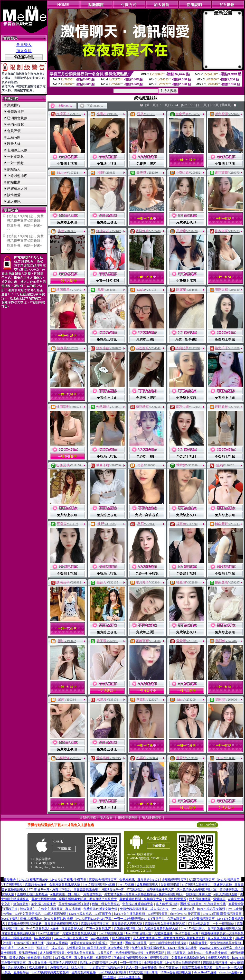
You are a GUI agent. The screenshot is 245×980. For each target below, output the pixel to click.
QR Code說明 (207, 825)
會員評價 (14, 131)
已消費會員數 (17, 118)
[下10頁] (214, 105)
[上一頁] (163, 105)
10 (194, 105)
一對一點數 (16, 163)
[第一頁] (151, 105)
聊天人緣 (14, 144)
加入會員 (24, 51)
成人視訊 (14, 201)
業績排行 (14, 105)
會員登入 (24, 45)
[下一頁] (202, 105)
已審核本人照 (17, 189)
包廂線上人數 (17, 150)
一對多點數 (16, 157)
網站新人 (14, 169)
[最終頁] (226, 105)
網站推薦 (14, 182)
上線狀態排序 (17, 176)
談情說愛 (14, 195)
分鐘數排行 (16, 112)
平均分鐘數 (16, 124)
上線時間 (14, 137)
